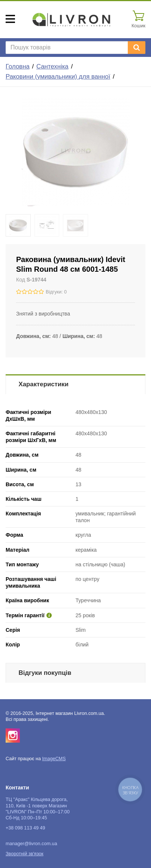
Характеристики (44, 384)
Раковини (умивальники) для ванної (58, 77)
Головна (18, 66)
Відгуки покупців (45, 673)
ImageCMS (54, 759)
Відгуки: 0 (56, 292)
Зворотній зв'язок (25, 854)
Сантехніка (52, 66)
